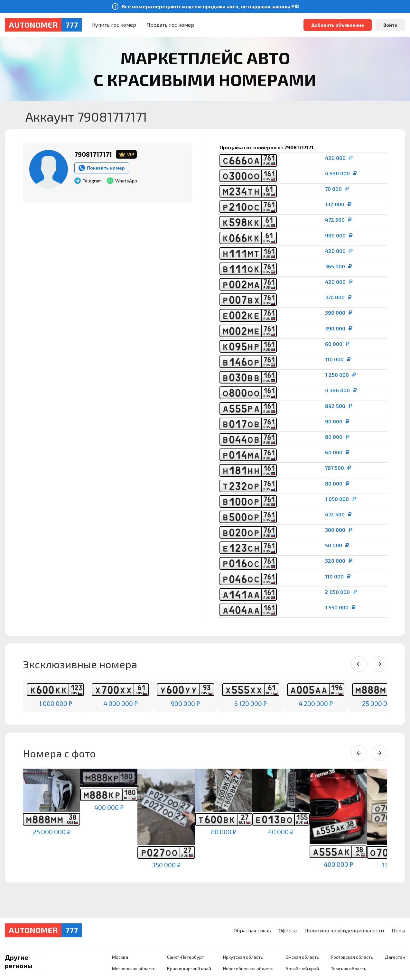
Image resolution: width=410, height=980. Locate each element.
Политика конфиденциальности (344, 930)
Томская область (348, 969)
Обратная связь (252, 930)
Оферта (288, 930)
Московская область (129, 969)
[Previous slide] (359, 664)
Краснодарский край (185, 969)
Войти (390, 25)
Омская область (300, 957)
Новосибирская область (245, 969)
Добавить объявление (338, 25)
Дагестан (395, 957)
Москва (115, 957)
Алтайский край (300, 969)
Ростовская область (351, 957)
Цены (398, 930)
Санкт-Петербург (181, 957)
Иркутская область (240, 957)
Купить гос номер (114, 25)
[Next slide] (379, 664)
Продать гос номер (170, 25)
